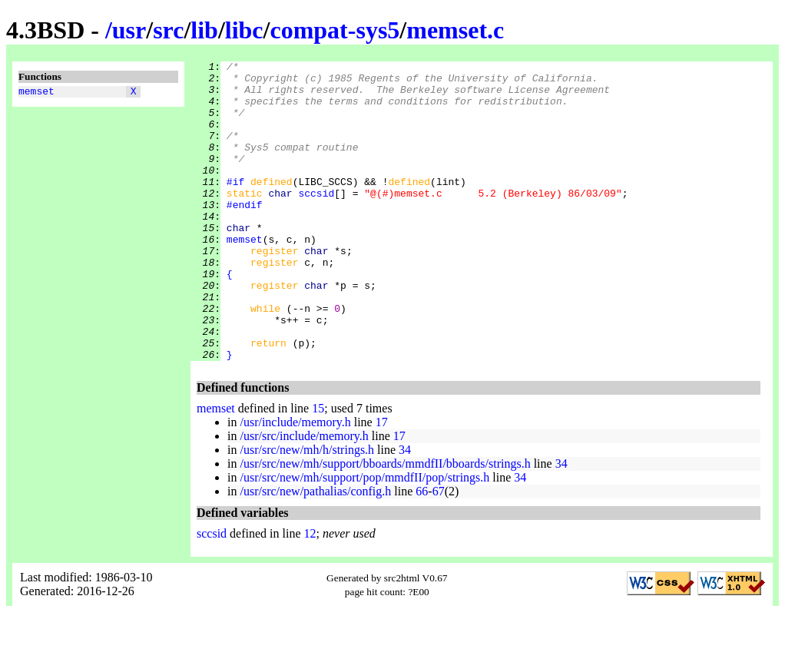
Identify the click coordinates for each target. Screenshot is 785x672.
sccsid (316, 220)
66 (422, 551)
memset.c (455, 30)
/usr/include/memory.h (295, 482)
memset (36, 93)
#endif (245, 234)
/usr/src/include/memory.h (304, 496)
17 (382, 482)
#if (235, 207)
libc (244, 30)
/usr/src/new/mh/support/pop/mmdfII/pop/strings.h (364, 537)
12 (310, 593)
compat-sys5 (335, 30)
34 (405, 510)
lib (204, 30)
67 (439, 551)
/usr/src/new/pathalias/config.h (315, 551)
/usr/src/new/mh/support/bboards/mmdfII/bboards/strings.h (385, 523)
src (168, 30)
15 (318, 468)
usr (129, 30)
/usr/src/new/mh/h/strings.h (307, 510)
